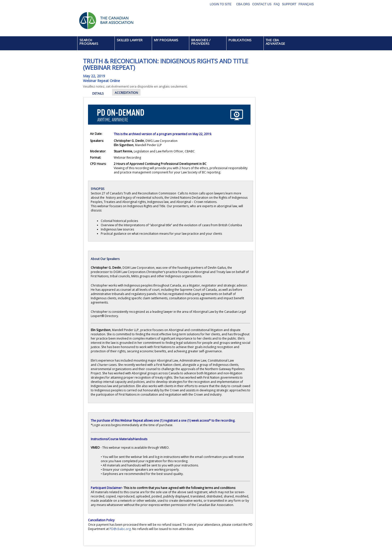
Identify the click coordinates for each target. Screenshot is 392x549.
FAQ (277, 4)
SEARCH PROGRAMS (89, 42)
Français (306, 4)
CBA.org (243, 4)
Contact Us (262, 4)
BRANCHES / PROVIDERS (201, 42)
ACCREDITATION (126, 93)
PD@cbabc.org (120, 529)
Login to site (221, 4)
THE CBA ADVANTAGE (275, 42)
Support (289, 4)
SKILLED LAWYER (130, 40)
